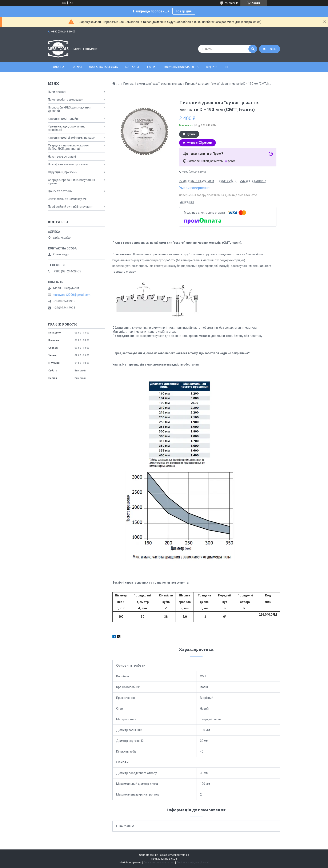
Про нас (152, 67)
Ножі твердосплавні (62, 157)
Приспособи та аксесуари (66, 100)
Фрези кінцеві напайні (63, 119)
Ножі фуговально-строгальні (68, 164)
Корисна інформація (179, 67)
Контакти (132, 67)
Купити (191, 134)
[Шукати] (253, 49)
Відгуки (212, 67)
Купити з (199, 143)
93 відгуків (232, 3)
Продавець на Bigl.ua (164, 859)
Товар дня (184, 11)
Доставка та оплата (103, 67)
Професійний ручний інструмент (70, 207)
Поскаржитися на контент (159, 863)
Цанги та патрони (60, 191)
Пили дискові (57, 92)
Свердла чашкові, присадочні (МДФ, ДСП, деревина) (69, 147)
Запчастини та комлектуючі (67, 199)
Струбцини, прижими (63, 172)
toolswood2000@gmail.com (72, 295)
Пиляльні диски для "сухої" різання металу (153, 84)
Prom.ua (184, 855)
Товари (77, 67)
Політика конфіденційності (193, 863)
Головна (58, 67)
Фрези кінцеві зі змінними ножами (72, 138)
